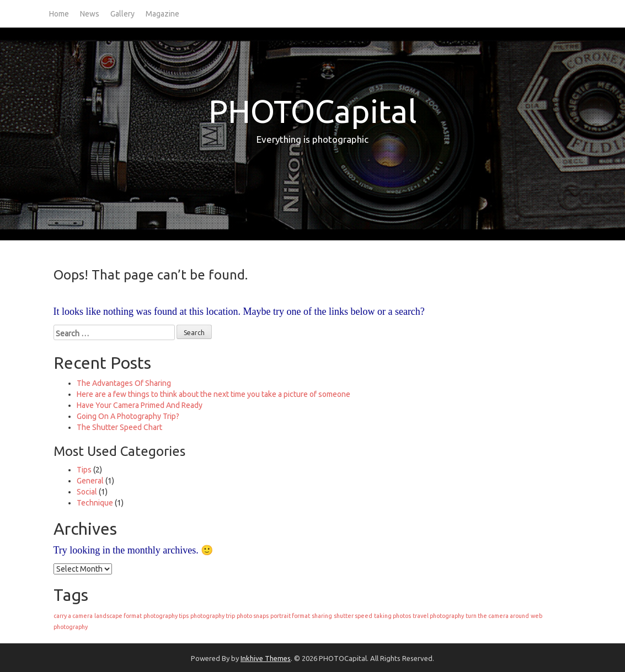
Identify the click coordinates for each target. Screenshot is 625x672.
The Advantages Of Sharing (124, 383)
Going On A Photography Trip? (128, 416)
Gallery (122, 14)
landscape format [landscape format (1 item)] (118, 616)
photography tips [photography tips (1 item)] (166, 616)
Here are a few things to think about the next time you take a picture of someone (213, 394)
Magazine (162, 14)
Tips (84, 470)
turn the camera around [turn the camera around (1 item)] (497, 616)
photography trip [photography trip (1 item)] (213, 616)
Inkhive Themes (266, 658)
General (90, 481)
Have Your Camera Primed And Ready (140, 405)
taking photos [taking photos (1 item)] (392, 616)
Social (87, 492)
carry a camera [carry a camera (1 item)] (73, 616)
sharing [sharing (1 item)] (322, 616)
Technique (95, 503)
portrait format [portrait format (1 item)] (290, 616)
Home (59, 14)
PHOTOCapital (313, 111)
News (90, 14)
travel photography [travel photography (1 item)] (438, 616)
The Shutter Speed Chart (119, 427)
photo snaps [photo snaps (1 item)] (253, 616)
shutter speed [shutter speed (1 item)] (353, 616)
